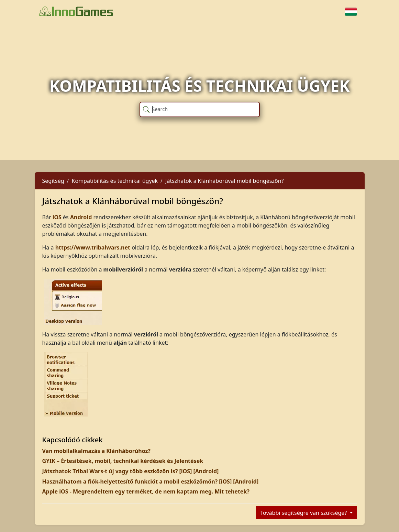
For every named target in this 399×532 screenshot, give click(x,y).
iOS (57, 217)
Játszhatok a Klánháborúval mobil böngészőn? (225, 181)
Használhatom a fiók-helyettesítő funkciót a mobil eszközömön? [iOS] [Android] (151, 481)
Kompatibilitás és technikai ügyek (115, 181)
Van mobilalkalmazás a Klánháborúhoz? (97, 451)
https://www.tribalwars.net (93, 247)
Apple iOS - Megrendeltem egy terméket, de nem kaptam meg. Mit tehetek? (146, 491)
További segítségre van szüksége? (304, 513)
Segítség (53, 181)
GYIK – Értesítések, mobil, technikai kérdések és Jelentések (123, 461)
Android (81, 217)
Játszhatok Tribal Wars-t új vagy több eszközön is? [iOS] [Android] (131, 471)
